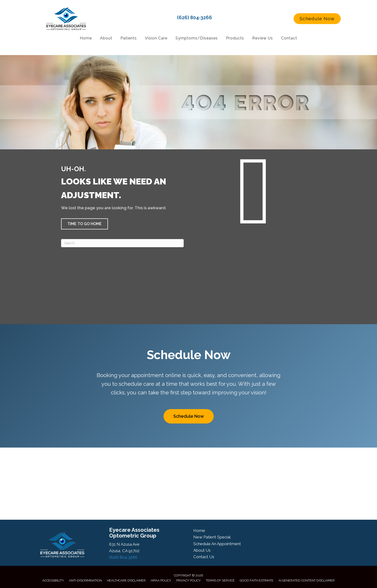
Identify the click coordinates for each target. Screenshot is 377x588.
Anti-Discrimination (85, 580)
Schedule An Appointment (217, 544)
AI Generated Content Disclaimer (307, 580)
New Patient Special (212, 537)
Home (199, 531)
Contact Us (204, 557)
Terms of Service (220, 580)
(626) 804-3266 (195, 18)
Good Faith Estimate (257, 580)
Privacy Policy (188, 580)
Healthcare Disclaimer (126, 580)
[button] (317, 19)
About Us (202, 550)
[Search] (122, 243)
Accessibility (53, 580)
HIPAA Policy (161, 580)
